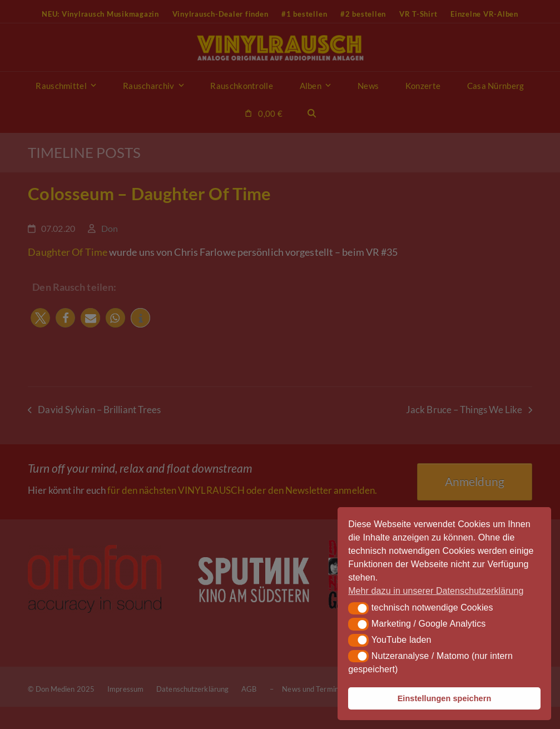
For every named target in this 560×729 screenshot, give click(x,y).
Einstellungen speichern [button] (445, 698)
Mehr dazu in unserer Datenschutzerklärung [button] (436, 591)
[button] (358, 608)
